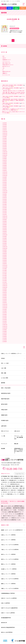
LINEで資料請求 (16, 8)
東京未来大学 (13, 623)
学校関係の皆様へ (13, 420)
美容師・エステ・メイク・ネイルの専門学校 (13, 530)
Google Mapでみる (19, 474)
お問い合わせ (20, 431)
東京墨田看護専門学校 (13, 618)
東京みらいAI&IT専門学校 (13, 632)
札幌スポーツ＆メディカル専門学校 (13, 598)
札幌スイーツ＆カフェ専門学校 (13, 613)
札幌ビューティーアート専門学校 (13, 535)
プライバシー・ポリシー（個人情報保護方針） (20, 437)
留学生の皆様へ (13, 404)
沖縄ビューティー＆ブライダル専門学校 (13, 588)
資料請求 (10, 8)
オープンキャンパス (3, 8)
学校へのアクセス (23, 8)
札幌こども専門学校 (13, 603)
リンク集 (7, 436)
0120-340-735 (14, 469)
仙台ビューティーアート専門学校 (13, 540)
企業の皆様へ (13, 426)
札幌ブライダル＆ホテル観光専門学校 (13, 608)
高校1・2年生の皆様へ (13, 388)
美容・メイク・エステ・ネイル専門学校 (10, 506)
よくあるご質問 (13, 378)
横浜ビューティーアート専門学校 (13, 564)
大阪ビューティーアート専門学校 (13, 574)
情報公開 (20, 444)
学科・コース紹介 (13, 363)
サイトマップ (7, 444)
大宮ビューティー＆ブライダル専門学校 (13, 545)
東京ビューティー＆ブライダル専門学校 (13, 559)
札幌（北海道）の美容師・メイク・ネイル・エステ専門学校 (10, 1)
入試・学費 (13, 368)
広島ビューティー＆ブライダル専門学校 (13, 579)
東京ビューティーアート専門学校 (13, 554)
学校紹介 (13, 358)
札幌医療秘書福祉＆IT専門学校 (13, 593)
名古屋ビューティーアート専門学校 (13, 569)
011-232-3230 (6, 465)
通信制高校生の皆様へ (13, 393)
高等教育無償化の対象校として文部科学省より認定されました (20, 451)
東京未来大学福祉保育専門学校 (13, 627)
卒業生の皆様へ (13, 410)
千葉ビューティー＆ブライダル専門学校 (13, 549)
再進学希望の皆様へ (13, 399)
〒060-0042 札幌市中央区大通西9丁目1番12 (11, 463)
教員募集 (7, 448)
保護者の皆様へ (13, 415)
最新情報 (13, 383)
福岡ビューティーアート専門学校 (13, 584)
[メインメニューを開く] (24, 4)
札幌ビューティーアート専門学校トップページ (13, 353)
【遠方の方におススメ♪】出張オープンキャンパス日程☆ (16, 31)
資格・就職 (13, 373)
